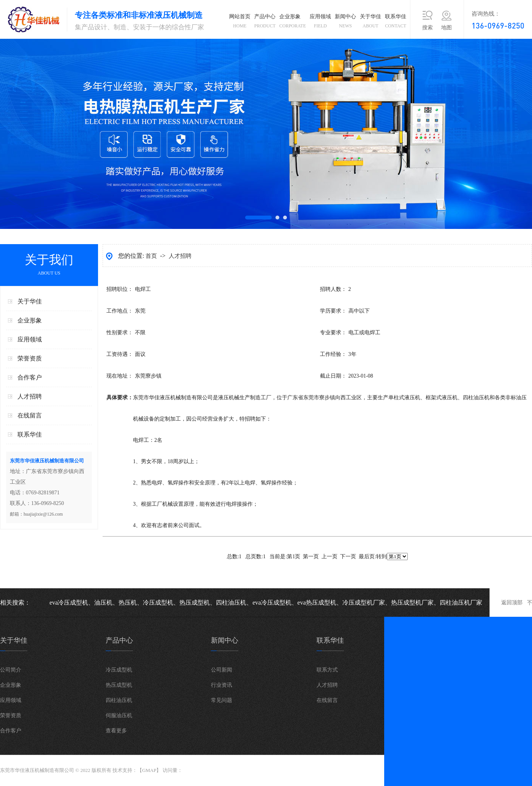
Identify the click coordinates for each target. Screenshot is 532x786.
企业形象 (293, 23)
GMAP (149, 770)
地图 (446, 28)
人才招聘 (30, 396)
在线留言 (30, 415)
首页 (152, 256)
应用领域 (320, 23)
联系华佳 (396, 23)
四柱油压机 (119, 700)
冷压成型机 (119, 670)
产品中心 (265, 23)
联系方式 (327, 670)
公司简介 (11, 670)
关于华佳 (370, 23)
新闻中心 (345, 23)
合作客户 (30, 377)
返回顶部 (512, 603)
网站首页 (240, 23)
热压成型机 (119, 685)
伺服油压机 (119, 715)
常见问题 (222, 700)
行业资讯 (222, 685)
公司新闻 (222, 670)
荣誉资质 (30, 358)
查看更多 (116, 731)
